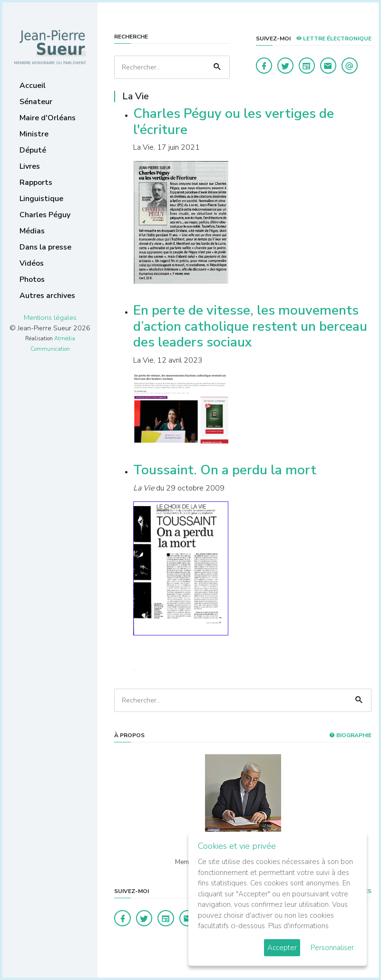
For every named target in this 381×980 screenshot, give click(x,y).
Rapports (36, 183)
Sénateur (36, 102)
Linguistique (41, 199)
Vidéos (32, 263)
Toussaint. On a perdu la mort (225, 470)
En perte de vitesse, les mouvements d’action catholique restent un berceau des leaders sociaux (250, 326)
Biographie (350, 735)
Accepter (282, 948)
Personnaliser (332, 948)
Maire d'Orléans (48, 118)
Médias (32, 231)
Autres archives (47, 296)
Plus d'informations (298, 926)
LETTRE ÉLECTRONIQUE (334, 38)
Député (33, 150)
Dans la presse (45, 247)
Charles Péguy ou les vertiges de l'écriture (234, 122)
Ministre (34, 134)
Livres (30, 166)
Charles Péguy (45, 215)
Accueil (33, 86)
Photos (32, 279)
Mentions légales (50, 317)
